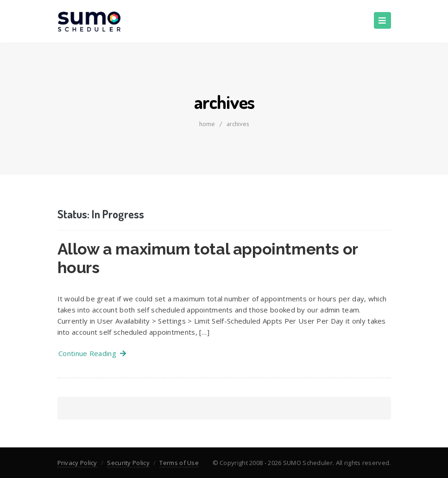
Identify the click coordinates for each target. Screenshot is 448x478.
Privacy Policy (77, 463)
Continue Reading (92, 353)
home (207, 124)
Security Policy (128, 463)
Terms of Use (179, 463)
